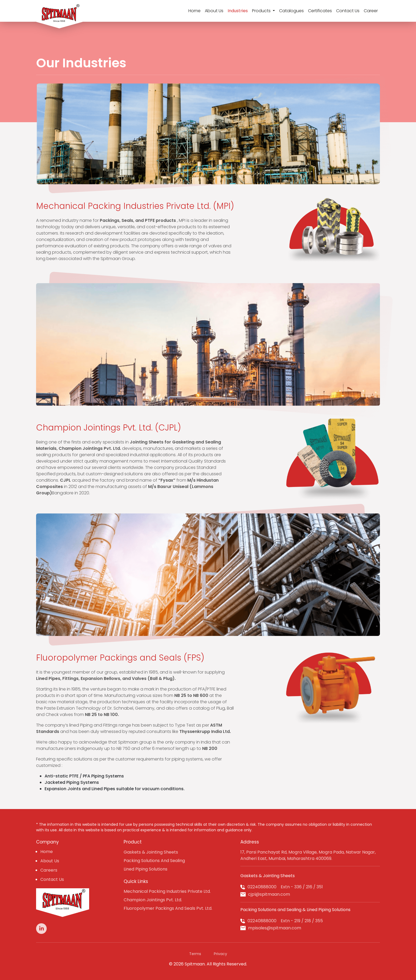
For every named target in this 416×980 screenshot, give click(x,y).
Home (194, 11)
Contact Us (348, 11)
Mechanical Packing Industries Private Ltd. (167, 891)
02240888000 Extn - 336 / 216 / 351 (285, 887)
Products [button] (262, 11)
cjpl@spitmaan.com (269, 894)
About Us (214, 11)
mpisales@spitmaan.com (275, 928)
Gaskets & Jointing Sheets (151, 852)
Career (371, 11)
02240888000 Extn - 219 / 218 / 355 (285, 921)
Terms (195, 954)
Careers (49, 870)
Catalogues (291, 11)
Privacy (220, 954)
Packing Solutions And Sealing (154, 861)
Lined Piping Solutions (146, 869)
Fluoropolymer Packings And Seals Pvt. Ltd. (168, 908)
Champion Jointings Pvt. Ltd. (153, 900)
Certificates (320, 11)
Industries (238, 11)
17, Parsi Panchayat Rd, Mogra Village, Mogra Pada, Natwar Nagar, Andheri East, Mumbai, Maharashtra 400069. (308, 855)
